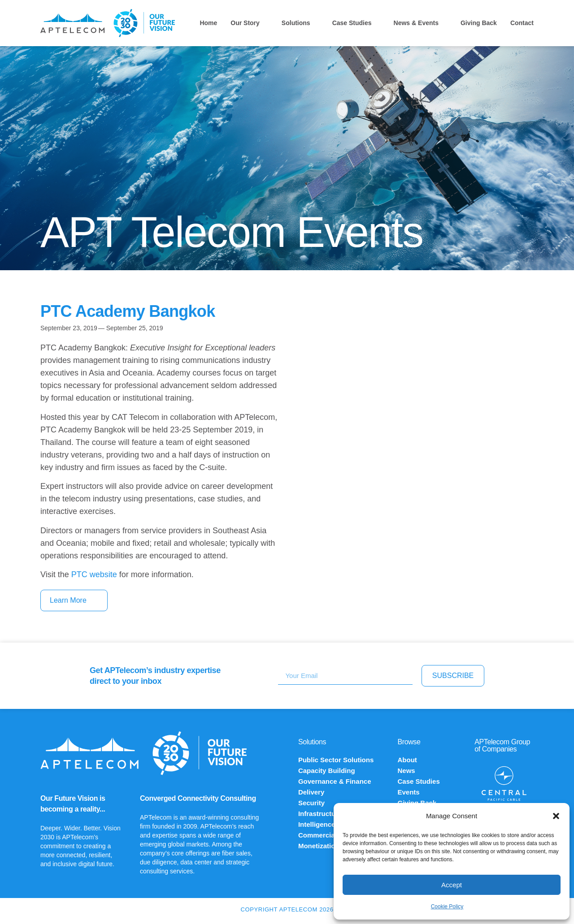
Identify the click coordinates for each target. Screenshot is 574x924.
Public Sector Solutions (336, 760)
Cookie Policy (447, 907)
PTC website (94, 574)
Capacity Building (327, 771)
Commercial (317, 835)
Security (311, 803)
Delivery (311, 792)
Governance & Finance (335, 781)
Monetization (319, 846)
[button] (556, 816)
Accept (452, 885)
